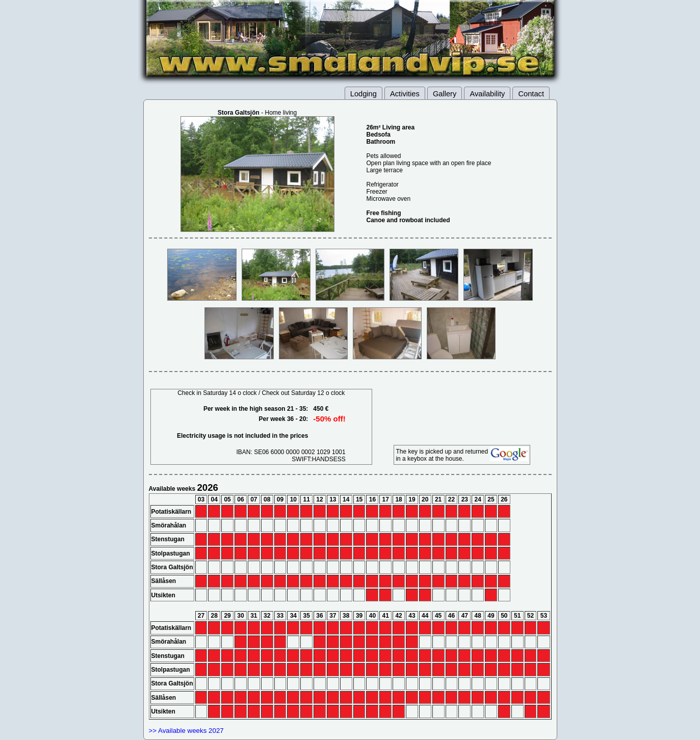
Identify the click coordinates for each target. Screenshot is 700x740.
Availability (487, 94)
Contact (531, 94)
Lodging (364, 94)
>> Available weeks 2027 (186, 731)
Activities (405, 94)
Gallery (445, 94)
